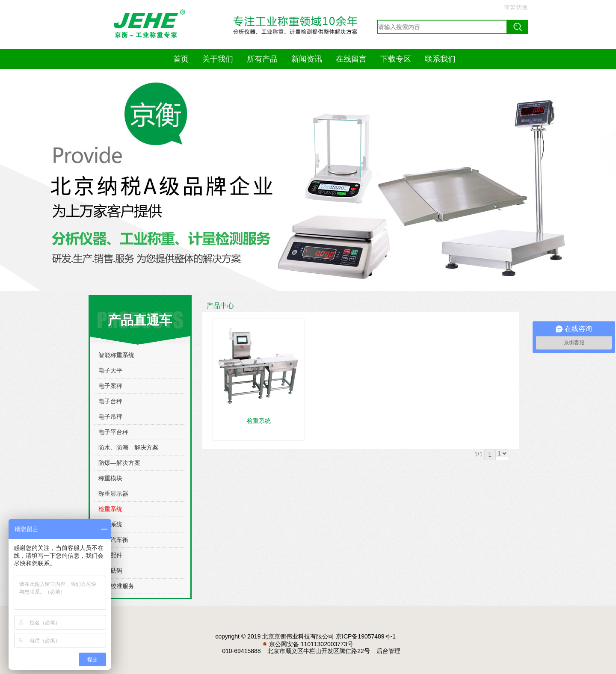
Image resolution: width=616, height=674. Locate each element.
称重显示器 (113, 494)
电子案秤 (110, 386)
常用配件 (110, 555)
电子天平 (110, 370)
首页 (181, 59)
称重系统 (110, 524)
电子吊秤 (110, 417)
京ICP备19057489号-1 (366, 636)
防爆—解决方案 (119, 463)
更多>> (509, 306)
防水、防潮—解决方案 (128, 447)
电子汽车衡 (113, 540)
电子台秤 (110, 401)
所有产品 (262, 59)
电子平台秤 (113, 432)
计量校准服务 (116, 586)
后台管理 (388, 651)
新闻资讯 (307, 59)
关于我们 (218, 59)
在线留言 (351, 59)
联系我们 (440, 59)
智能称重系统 (116, 355)
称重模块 (110, 478)
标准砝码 (110, 571)
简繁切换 (516, 7)
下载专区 (396, 59)
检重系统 (110, 509)
